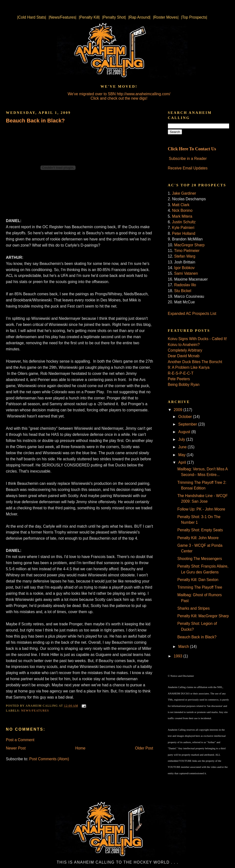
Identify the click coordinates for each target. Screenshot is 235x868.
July (182, 439)
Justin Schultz (184, 222)
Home (80, 748)
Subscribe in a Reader (188, 159)
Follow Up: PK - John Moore (201, 509)
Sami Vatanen (186, 273)
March (184, 647)
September (188, 424)
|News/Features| (62, 17)
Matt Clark (181, 205)
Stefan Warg (185, 256)
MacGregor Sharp (189, 245)
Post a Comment (20, 740)
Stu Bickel (183, 291)
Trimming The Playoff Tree (200, 587)
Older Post (144, 748)
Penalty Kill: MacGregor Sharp (203, 616)
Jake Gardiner (184, 193)
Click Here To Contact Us (192, 149)
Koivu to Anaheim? (184, 345)
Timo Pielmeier (187, 251)
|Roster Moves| (166, 17)
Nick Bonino (182, 210)
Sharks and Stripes (194, 608)
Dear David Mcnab (184, 356)
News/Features (35, 711)
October (186, 417)
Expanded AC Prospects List (192, 314)
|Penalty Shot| (114, 17)
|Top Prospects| (194, 17)
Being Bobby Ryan (184, 385)
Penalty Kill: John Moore (198, 538)
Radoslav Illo (185, 285)
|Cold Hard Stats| (32, 17)
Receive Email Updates (188, 168)
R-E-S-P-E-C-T (181, 373)
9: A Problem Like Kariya (189, 367)
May (183, 455)
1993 (178, 656)
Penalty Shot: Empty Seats (200, 530)
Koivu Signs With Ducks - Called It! (197, 339)
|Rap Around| (139, 17)
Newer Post (16, 748)
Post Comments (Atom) (49, 759)
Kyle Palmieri (183, 228)
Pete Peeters (179, 379)
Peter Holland (183, 233)
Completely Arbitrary (185, 350)
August (185, 432)
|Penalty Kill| (89, 17)
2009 (178, 410)
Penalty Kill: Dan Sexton (198, 580)
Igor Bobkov (184, 268)
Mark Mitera (182, 216)
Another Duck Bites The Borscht (195, 362)
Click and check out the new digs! (119, 98)
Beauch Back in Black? (35, 121)
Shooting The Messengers (200, 559)
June (183, 447)
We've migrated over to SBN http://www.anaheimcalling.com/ (119, 94)
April (183, 462)
